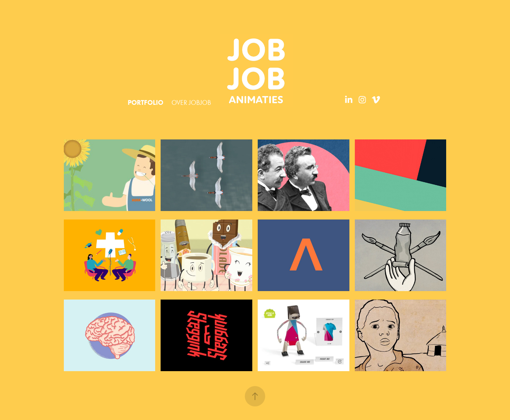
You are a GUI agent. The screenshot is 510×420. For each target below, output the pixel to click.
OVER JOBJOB (191, 102)
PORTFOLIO (145, 102)
